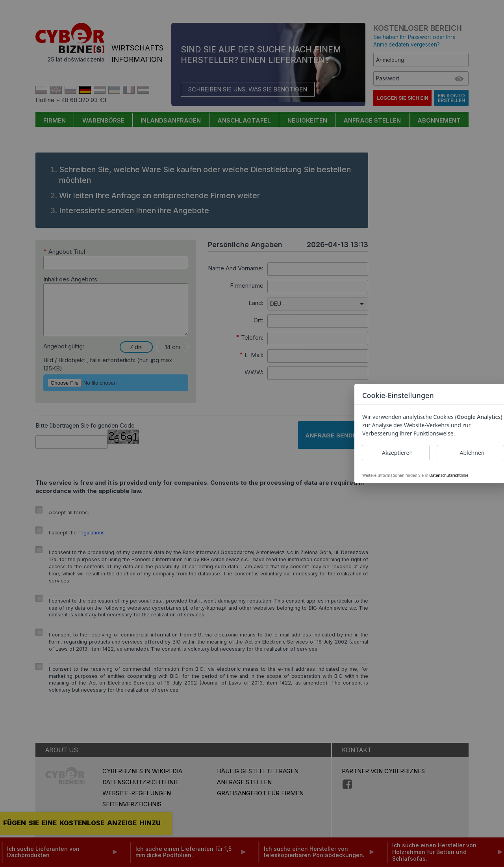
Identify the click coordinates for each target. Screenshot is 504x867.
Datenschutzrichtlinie (449, 475)
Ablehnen (472, 453)
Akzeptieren (397, 453)
